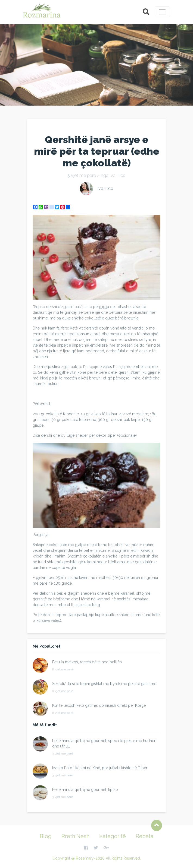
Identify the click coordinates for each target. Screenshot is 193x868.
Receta (144, 836)
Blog (46, 836)
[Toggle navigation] (162, 12)
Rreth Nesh (75, 836)
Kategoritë (113, 836)
